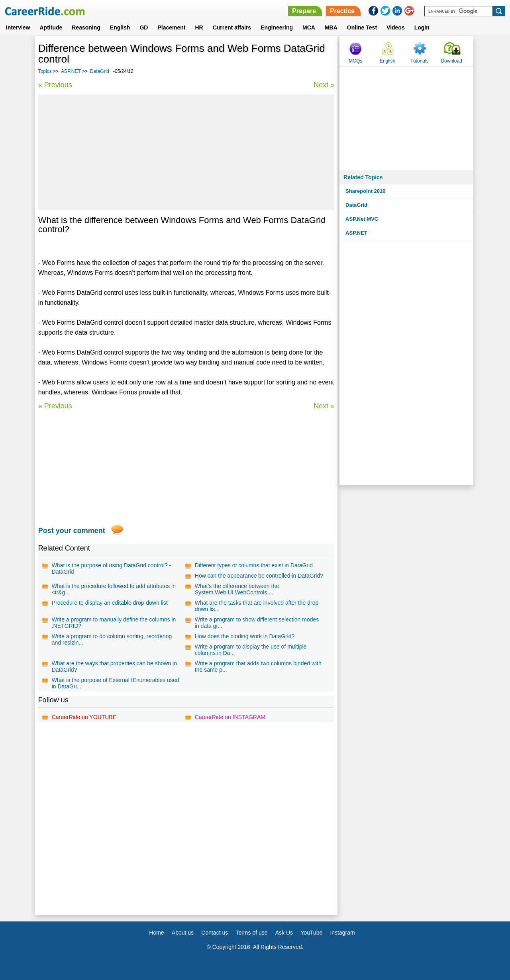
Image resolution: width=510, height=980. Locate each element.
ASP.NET (71, 71)
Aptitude (51, 27)
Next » (324, 85)
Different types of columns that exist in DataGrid (254, 565)
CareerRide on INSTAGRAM (230, 717)
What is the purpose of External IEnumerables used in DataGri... (116, 683)
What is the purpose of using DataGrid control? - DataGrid (112, 568)
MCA (309, 27)
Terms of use (251, 933)
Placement (171, 27)
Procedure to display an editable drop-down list (110, 603)
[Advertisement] (186, 152)
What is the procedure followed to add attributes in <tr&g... (114, 589)
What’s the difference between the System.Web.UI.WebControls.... (237, 589)
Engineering (277, 27)
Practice (342, 11)
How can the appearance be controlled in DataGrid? (259, 576)
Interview (18, 27)
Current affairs (232, 27)
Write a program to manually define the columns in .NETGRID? (114, 623)
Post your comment (72, 531)
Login (422, 27)
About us (183, 933)
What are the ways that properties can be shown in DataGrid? (114, 666)
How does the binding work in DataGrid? (245, 636)
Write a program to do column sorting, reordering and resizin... (112, 639)
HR (199, 27)
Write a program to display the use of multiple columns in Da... (251, 650)
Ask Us (284, 933)
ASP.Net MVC (362, 219)
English (120, 27)
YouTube (311, 933)
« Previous (55, 85)
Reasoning (86, 27)
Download (451, 61)
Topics (45, 71)
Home (156, 933)
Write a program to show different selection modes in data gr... (257, 623)
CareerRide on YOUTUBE (84, 717)
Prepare (304, 11)
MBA (331, 27)
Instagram (342, 933)
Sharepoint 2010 (365, 191)
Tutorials (420, 61)
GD (144, 27)
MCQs (355, 61)
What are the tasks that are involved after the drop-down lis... (258, 606)
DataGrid (100, 71)
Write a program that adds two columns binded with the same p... (258, 666)
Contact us (215, 933)
